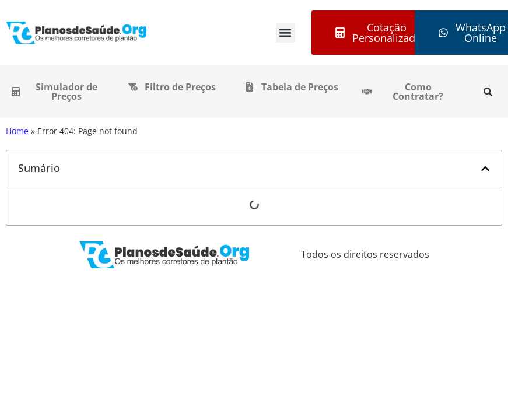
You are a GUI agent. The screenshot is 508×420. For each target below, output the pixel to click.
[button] (285, 33)
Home (17, 131)
